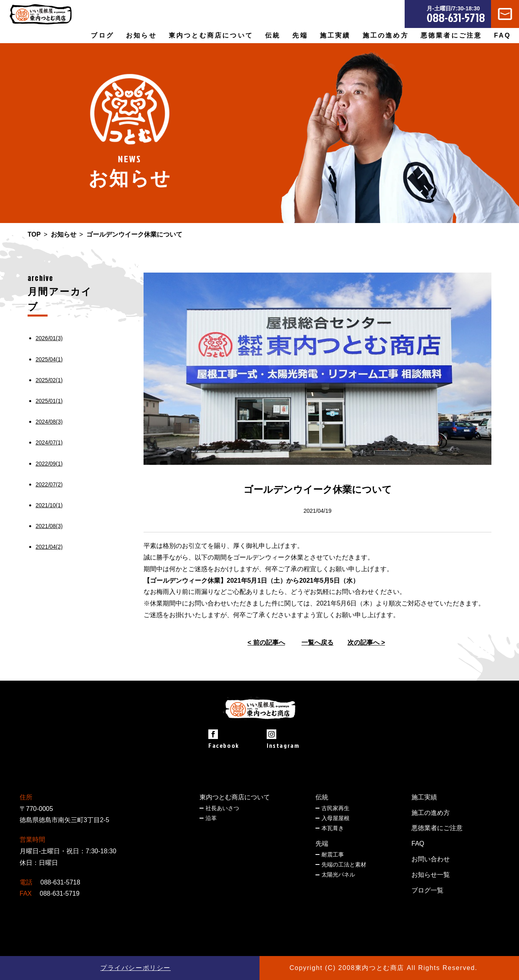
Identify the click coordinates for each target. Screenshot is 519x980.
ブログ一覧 (427, 890)
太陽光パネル (338, 874)
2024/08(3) (49, 422)
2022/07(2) (49, 484)
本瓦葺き (333, 828)
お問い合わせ (431, 859)
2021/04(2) (49, 547)
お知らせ (141, 35)
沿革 (211, 818)
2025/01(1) (49, 401)
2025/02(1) (49, 380)
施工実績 (335, 35)
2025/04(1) (49, 359)
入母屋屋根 (335, 818)
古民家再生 (335, 808)
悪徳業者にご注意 (451, 35)
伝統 (322, 797)
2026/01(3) (49, 338)
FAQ (503, 35)
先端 (322, 844)
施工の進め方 (386, 35)
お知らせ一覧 (431, 875)
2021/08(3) (49, 526)
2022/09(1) (49, 464)
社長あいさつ (222, 808)
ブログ (102, 35)
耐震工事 (333, 855)
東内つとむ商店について (235, 797)
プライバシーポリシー (136, 968)
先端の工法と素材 (344, 864)
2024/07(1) (49, 442)
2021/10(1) (49, 505)
